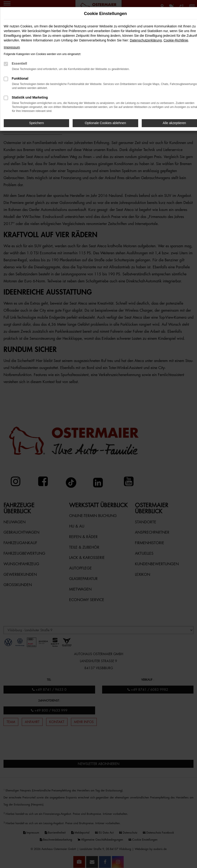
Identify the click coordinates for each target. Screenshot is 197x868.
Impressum (12, 47)
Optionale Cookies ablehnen (105, 123)
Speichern (36, 123)
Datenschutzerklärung (146, 40)
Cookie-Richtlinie (176, 40)
